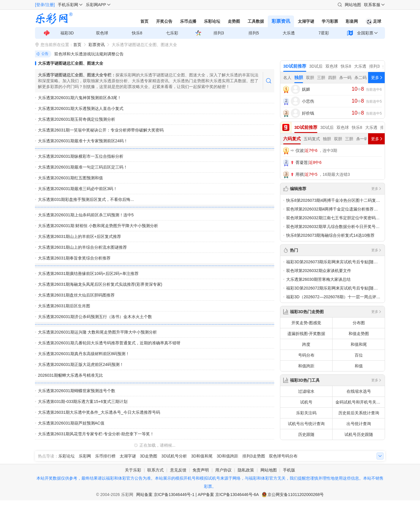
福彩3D (67, 33)
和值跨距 (306, 366)
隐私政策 (246, 470)
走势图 (234, 21)
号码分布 (306, 355)
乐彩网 (85, 456)
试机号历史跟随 (359, 434)
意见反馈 (178, 470)
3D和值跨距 (228, 456)
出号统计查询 (359, 424)
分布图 (359, 323)
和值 (359, 366)
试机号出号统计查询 (306, 424)
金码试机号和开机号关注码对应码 (360, 402)
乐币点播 (188, 21)
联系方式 (155, 470)
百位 (359, 355)
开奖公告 (164, 21)
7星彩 (324, 33)
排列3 (219, 33)
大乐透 (289, 33)
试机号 (306, 402)
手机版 (289, 470)
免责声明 (201, 470)
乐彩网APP (96, 5)
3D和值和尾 (202, 456)
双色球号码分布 (283, 456)
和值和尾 (359, 344)
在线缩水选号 (359, 391)
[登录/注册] (45, 5)
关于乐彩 (133, 470)
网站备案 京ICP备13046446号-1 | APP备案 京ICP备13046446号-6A (198, 495)
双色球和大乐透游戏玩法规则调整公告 (89, 54)
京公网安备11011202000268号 (296, 495)
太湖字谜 (306, 21)
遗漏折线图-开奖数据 (306, 334)
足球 (373, 21)
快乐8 (137, 33)
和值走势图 (359, 334)
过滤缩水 (306, 391)
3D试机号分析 (174, 456)
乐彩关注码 (306, 413)
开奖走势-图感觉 (306, 323)
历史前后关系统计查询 (359, 413)
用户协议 (223, 470)
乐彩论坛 (212, 21)
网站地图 (353, 5)
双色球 (102, 33)
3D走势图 (149, 456)
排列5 (254, 33)
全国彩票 (365, 33)
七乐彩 (172, 33)
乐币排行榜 (105, 456)
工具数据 (256, 21)
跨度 (306, 344)
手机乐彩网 (68, 5)
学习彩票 (330, 21)
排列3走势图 (254, 456)
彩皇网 (352, 21)
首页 (144, 21)
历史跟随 (306, 434)
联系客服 (372, 5)
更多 (377, 189)
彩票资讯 (281, 21)
